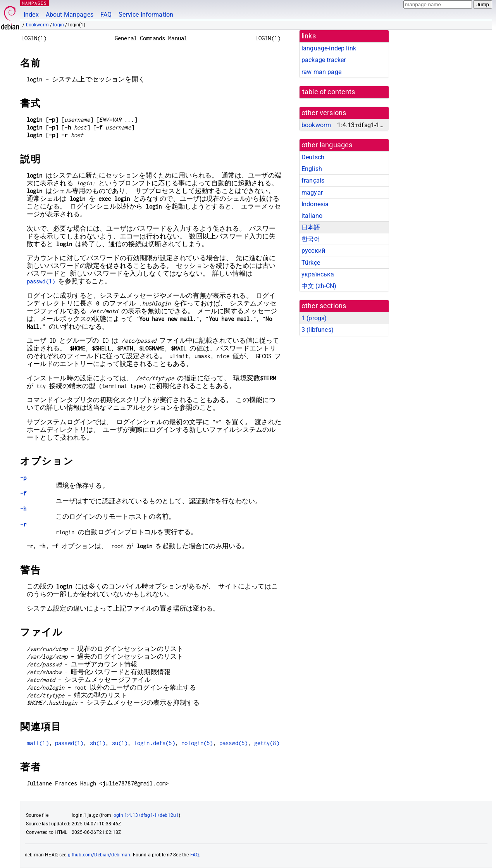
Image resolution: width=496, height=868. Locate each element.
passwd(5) (233, 743)
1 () (314, 318)
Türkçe (311, 263)
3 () (318, 330)
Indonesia (315, 204)
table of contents (329, 92)
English (312, 169)
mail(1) (38, 743)
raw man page (321, 72)
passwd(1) (41, 281)
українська (318, 274)
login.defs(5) (155, 743)
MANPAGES (34, 3)
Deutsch (313, 157)
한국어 (311, 239)
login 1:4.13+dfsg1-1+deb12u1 (146, 815)
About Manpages (70, 15)
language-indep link (329, 48)
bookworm (37, 25)
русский (313, 251)
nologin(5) (197, 743)
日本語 (311, 227)
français (313, 180)
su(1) (120, 743)
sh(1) (98, 743)
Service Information (146, 15)
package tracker (324, 60)
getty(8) (267, 743)
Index (31, 15)
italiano (312, 216)
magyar (312, 192)
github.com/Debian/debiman (99, 855)
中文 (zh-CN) (319, 286)
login (59, 25)
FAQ (106, 15)
